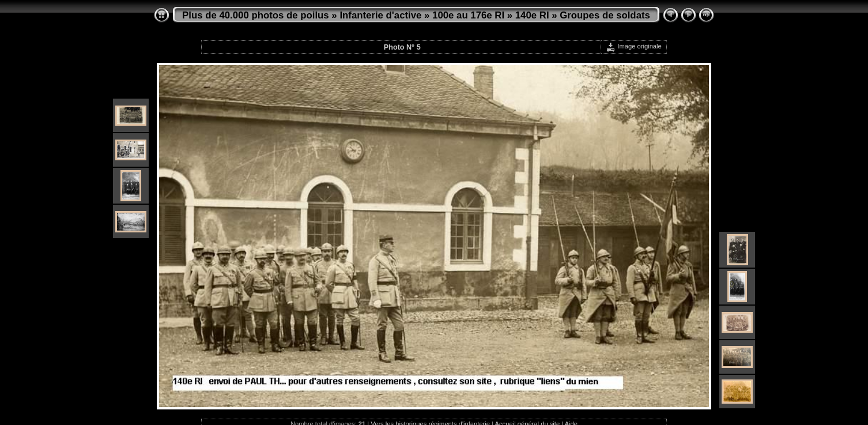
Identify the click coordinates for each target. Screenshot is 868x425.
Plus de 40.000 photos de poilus (256, 15)
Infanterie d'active (380, 15)
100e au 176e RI (468, 15)
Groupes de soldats (605, 15)
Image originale (634, 46)
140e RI (532, 15)
